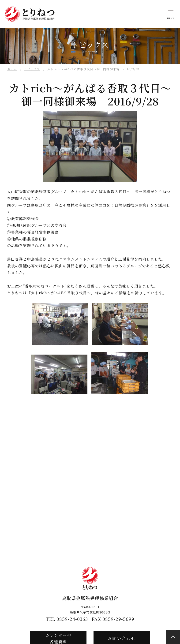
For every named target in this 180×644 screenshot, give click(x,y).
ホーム (12, 69)
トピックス (32, 69)
